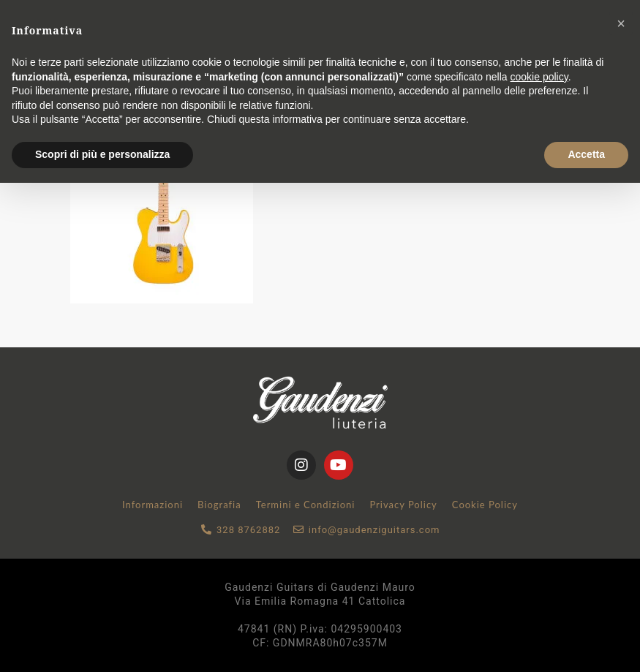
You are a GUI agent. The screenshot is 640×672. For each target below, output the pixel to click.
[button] (621, 23)
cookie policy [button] (539, 77)
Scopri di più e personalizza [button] (102, 154)
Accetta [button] (586, 154)
